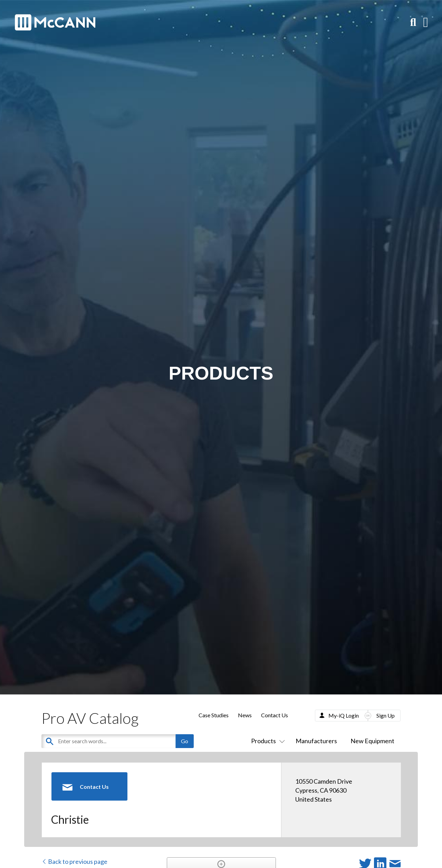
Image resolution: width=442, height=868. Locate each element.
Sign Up (386, 715)
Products (267, 741)
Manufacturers (316, 741)
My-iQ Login (344, 715)
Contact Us (275, 715)
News (245, 715)
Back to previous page (74, 861)
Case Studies (214, 715)
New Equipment (372, 741)
